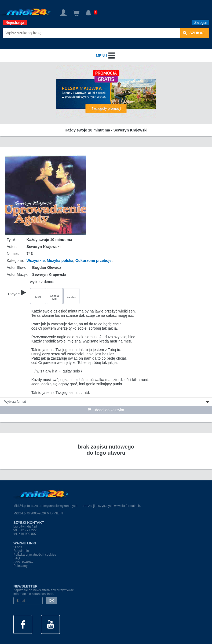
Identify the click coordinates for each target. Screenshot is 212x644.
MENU (106, 56)
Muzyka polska (60, 261)
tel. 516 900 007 (25, 534)
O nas (18, 547)
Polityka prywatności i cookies (35, 555)
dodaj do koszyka (106, 410)
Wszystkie (36, 261)
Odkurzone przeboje (94, 261)
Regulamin (21, 551)
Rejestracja (15, 22)
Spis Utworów (23, 562)
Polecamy (21, 566)
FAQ (17, 558)
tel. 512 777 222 (25, 530)
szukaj (194, 33)
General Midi (55, 297)
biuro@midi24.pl (25, 526)
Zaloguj (200, 22)
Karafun (71, 297)
